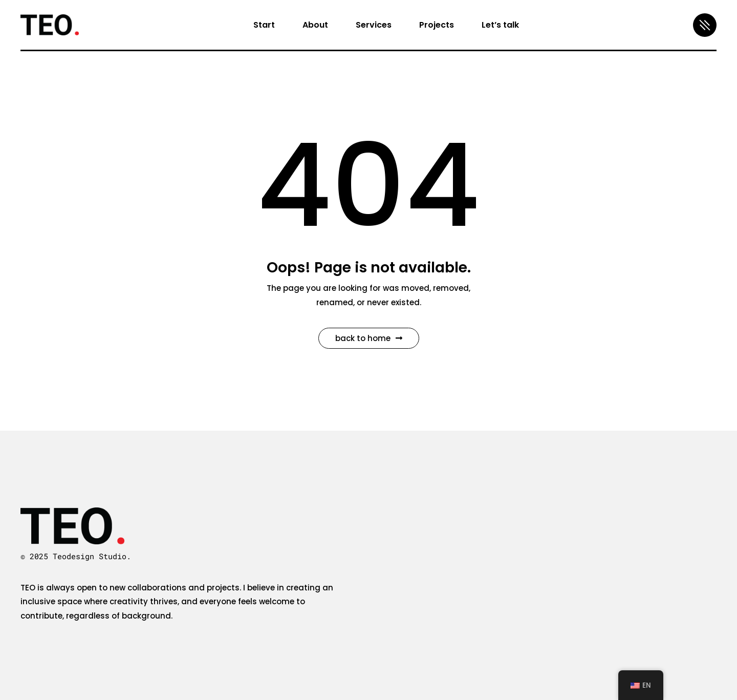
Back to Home (369, 338)
